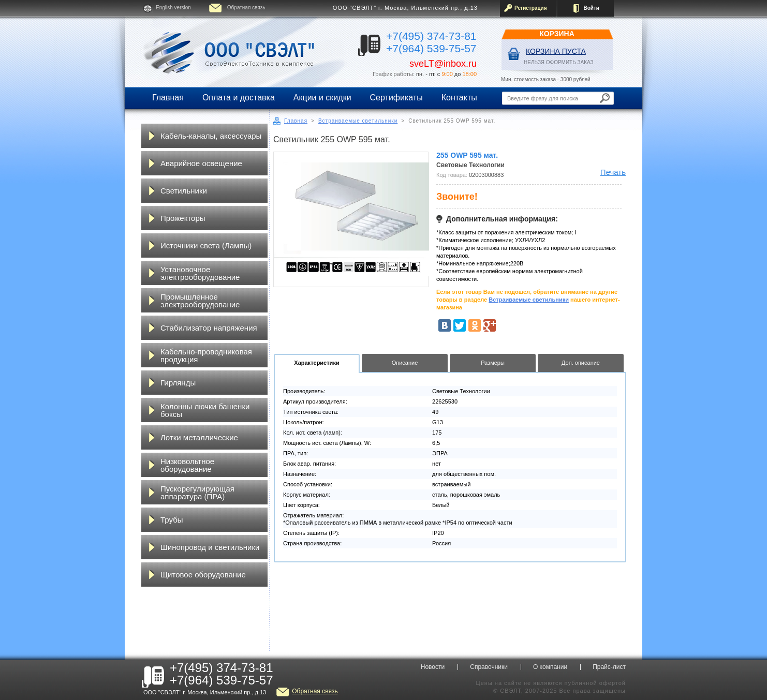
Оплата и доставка (239, 98)
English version (173, 8)
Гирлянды (178, 383)
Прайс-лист (609, 667)
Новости (433, 667)
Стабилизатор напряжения (209, 328)
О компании (550, 667)
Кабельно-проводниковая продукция (206, 355)
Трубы (172, 520)
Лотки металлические (199, 437)
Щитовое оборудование (203, 575)
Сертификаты (396, 98)
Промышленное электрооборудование (200, 301)
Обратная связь (246, 8)
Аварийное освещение (201, 163)
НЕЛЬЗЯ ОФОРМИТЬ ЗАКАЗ (559, 62)
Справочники (489, 667)
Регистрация (531, 8)
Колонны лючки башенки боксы (205, 410)
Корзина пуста (556, 51)
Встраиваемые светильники (358, 121)
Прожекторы (183, 218)
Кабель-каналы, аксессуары (211, 136)
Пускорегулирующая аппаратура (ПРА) (197, 493)
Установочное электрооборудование (200, 273)
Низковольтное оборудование (187, 465)
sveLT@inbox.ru (443, 64)
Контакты (459, 98)
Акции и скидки (322, 98)
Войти (591, 8)
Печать (613, 172)
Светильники (184, 191)
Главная (168, 98)
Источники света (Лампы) (206, 245)
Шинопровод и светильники (210, 547)
